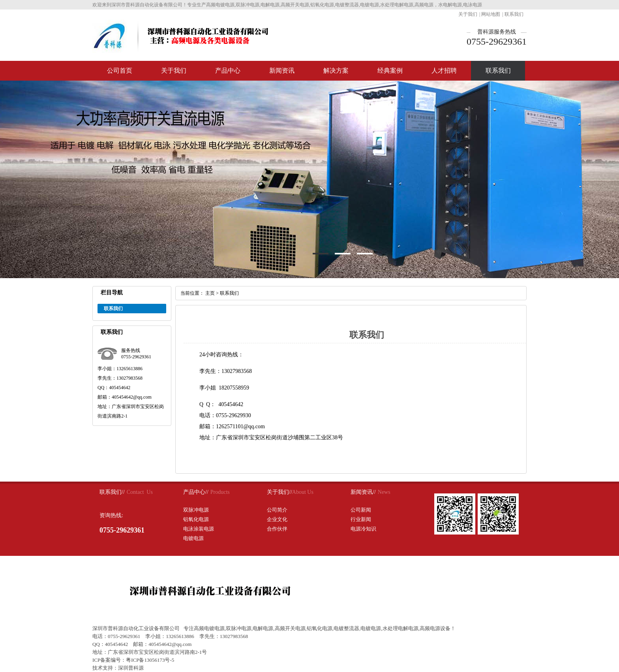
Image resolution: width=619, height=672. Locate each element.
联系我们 (514, 14)
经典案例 (390, 71)
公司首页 (120, 71)
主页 (210, 293)
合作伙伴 (277, 529)
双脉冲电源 (196, 510)
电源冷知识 (363, 529)
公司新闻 (361, 510)
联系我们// (112, 492)
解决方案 (336, 71)
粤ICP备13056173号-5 (150, 660)
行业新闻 (361, 519)
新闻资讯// (363, 492)
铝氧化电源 (196, 519)
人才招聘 (444, 71)
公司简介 (277, 510)
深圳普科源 (131, 668)
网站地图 (491, 14)
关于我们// (279, 492)
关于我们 (468, 14)
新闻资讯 (282, 71)
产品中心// (196, 492)
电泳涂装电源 (199, 529)
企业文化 (277, 519)
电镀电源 (193, 538)
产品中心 (228, 71)
